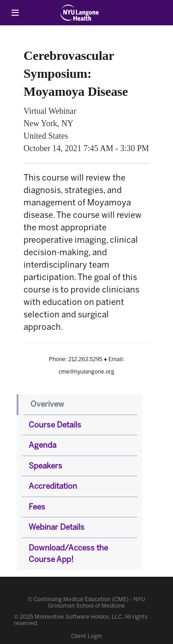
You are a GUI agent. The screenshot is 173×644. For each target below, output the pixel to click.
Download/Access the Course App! (68, 554)
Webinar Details (57, 527)
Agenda (42, 445)
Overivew (47, 404)
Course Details (55, 425)
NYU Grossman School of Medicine (97, 603)
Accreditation (53, 486)
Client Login (86, 636)
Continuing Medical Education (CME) (81, 599)
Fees (37, 507)
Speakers (45, 466)
